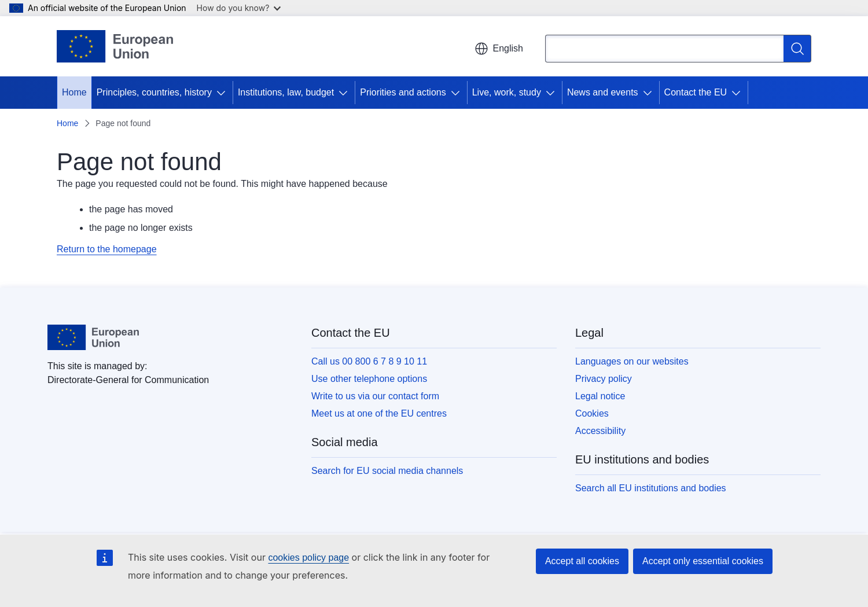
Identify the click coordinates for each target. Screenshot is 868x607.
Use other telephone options (369, 379)
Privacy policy (604, 379)
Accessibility (600, 431)
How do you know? (239, 8)
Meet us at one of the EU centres (379, 413)
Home (74, 92)
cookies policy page (308, 558)
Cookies (592, 413)
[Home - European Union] (115, 46)
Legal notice (600, 396)
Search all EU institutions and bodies (651, 488)
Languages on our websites (632, 361)
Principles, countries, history (154, 92)
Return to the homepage (107, 249)
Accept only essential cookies (703, 561)
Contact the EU (696, 92)
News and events (603, 92)
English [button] (499, 49)
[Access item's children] (223, 93)
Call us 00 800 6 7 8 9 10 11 (369, 361)
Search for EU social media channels (387, 471)
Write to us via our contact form (375, 396)
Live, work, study (507, 92)
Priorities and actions (403, 92)
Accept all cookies (582, 561)
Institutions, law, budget (286, 92)
